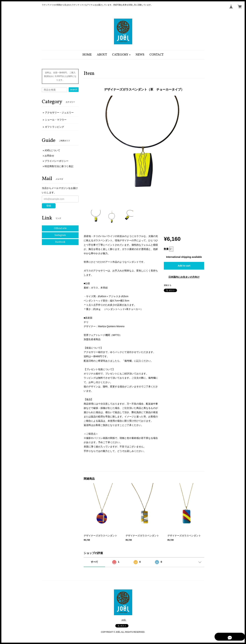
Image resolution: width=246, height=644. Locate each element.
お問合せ (49, 156)
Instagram (60, 235)
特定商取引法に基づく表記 (59, 166)
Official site (60, 228)
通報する (168, 285)
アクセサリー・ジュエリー (59, 113)
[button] (121, 55)
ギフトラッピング (54, 127)
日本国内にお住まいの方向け (184, 277)
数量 (166, 249)
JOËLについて (52, 150)
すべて (94, 562)
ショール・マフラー (56, 120)
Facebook (60, 242)
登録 (49, 206)
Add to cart (184, 266)
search (74, 90)
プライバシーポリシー (57, 161)
